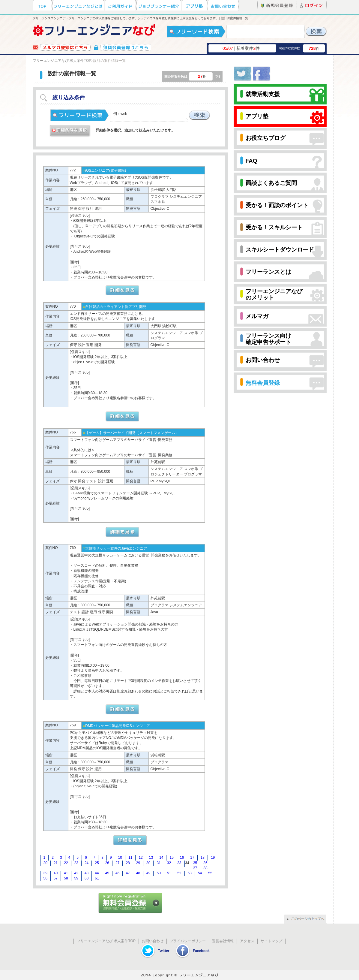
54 (200, 873)
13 (151, 858)
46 (117, 873)
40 (56, 873)
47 (128, 873)
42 (76, 873)
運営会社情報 (223, 941)
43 (87, 873)
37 (195, 868)
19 (213, 858)
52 (179, 873)
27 (117, 863)
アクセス (247, 941)
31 (159, 863)
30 (148, 863)
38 (205, 868)
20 (45, 863)
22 (66, 863)
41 (66, 873)
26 (107, 863)
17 (192, 858)
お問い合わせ (153, 941)
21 (56, 863)
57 (56, 878)
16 (182, 858)
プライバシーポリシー (188, 941)
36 (205, 863)
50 (159, 873)
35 (195, 863)
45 (107, 873)
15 (171, 858)
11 (130, 858)
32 (169, 863)
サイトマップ (271, 941)
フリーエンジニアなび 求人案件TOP (62, 61)
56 (45, 878)
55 (210, 873)
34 (187, 863)
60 (87, 878)
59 (76, 878)
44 (97, 873)
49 (148, 873)
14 (161, 858)
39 (45, 873)
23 (76, 863)
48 (138, 873)
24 (87, 863)
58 (66, 878)
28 (128, 863)
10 (120, 858)
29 (138, 863)
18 (203, 858)
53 (190, 873)
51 (169, 873)
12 (141, 858)
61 (97, 878)
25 (97, 863)
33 (179, 863)
